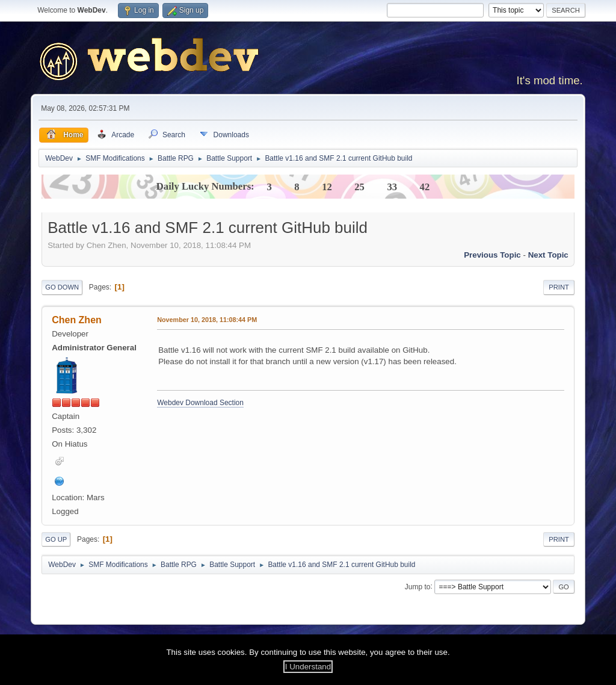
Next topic (548, 255)
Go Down (62, 287)
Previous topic (492, 255)
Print (559, 287)
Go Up (56, 539)
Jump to (418, 586)
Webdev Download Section (200, 403)
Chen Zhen (77, 320)
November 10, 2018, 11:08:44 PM (207, 320)
